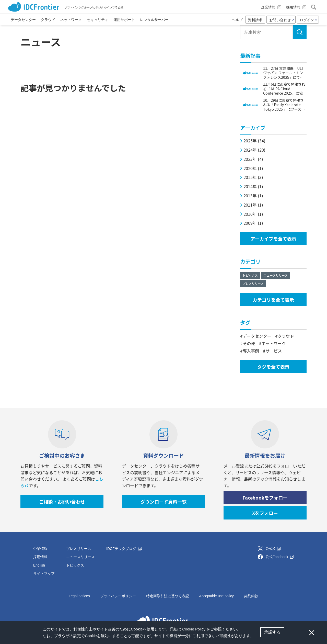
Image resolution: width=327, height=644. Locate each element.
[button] (256, 636)
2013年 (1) (253, 196)
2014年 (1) (253, 187)
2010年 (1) (253, 214)
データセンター (257, 336)
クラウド (286, 336)
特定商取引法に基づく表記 (168, 596)
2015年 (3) (253, 177)
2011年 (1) (253, 205)
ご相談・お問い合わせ (62, 502)
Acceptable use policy (217, 596)
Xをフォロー (265, 513)
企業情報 (40, 549)
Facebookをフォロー (265, 498)
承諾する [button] (272, 632)
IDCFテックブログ (124, 549)
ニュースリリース (276, 275)
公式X (273, 549)
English (39, 565)
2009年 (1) (253, 223)
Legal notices (79, 596)
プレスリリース (253, 283)
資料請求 (255, 20)
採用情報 (40, 557)
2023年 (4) (253, 159)
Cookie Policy (194, 629)
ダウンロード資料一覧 (163, 502)
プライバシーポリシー (118, 596)
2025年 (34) (254, 141)
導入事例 (251, 351)
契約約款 (251, 596)
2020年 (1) (253, 168)
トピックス (250, 275)
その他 (249, 343)
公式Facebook (280, 557)
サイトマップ (44, 573)
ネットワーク (274, 343)
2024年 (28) (254, 150)
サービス (274, 351)
